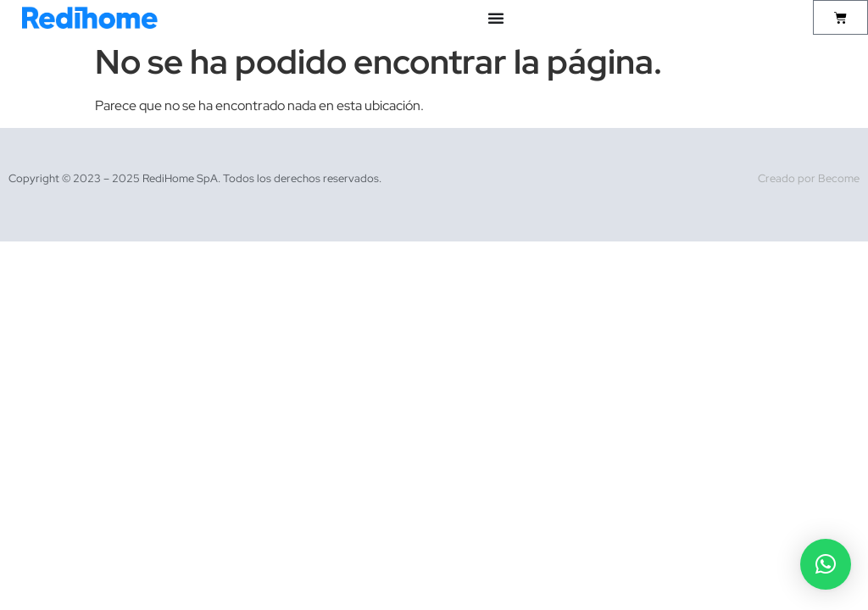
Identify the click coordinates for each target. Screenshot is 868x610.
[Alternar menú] (496, 18)
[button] (826, 564)
